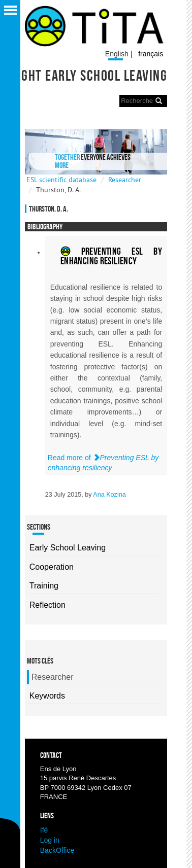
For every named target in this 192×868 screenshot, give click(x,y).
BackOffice (57, 850)
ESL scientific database (61, 180)
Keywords (47, 696)
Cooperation (52, 567)
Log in (50, 840)
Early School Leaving (68, 548)
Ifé (44, 830)
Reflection (47, 605)
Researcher (125, 180)
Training (44, 586)
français (151, 54)
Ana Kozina (109, 495)
